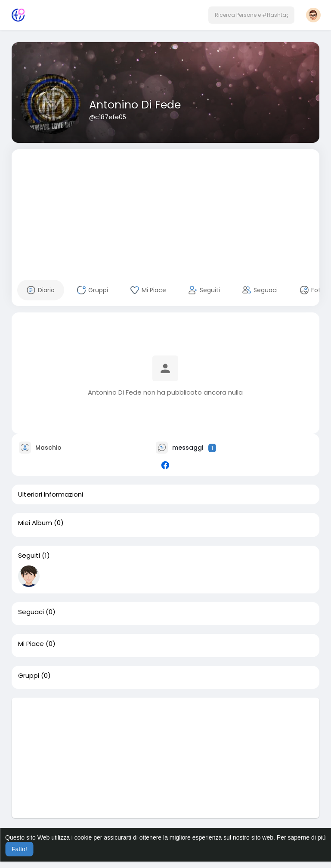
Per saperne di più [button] (301, 837)
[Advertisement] (166, 210)
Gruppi (29, 676)
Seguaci (31, 612)
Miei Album (35, 523)
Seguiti (29, 556)
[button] (251, 15)
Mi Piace (31, 644)
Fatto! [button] (19, 849)
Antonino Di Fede (135, 105)
